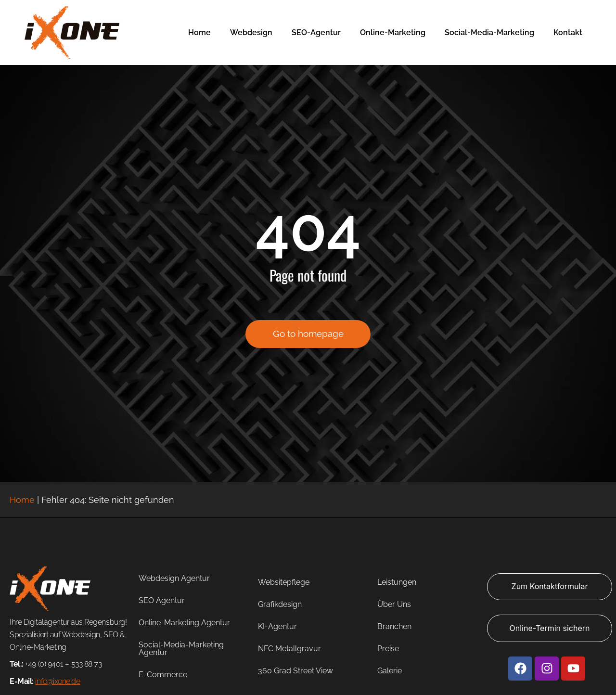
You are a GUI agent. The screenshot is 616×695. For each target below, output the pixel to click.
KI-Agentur (277, 626)
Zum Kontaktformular (550, 586)
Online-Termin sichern (550, 628)
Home (199, 32)
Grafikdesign (280, 604)
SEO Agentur (162, 600)
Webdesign (251, 32)
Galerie (390, 671)
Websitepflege (284, 582)
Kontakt (568, 32)
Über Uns (394, 604)
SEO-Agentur (316, 32)
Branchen (394, 626)
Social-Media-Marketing (489, 32)
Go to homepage (308, 339)
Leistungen (397, 582)
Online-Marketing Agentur (184, 623)
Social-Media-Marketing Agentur (181, 649)
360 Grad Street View (295, 671)
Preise (388, 649)
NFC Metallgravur (289, 649)
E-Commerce (163, 675)
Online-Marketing (393, 32)
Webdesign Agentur (174, 578)
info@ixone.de (58, 681)
